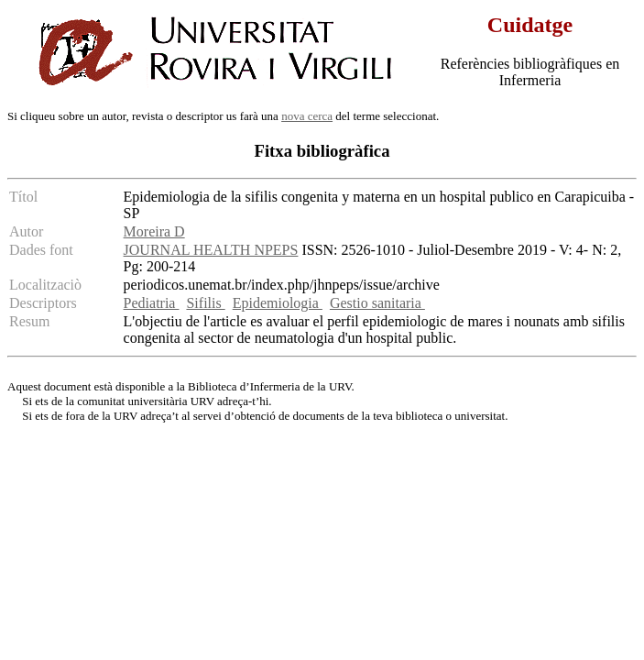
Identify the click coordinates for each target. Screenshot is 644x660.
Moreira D (154, 231)
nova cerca (307, 116)
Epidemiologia (278, 303)
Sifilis (205, 303)
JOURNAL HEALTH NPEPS (211, 250)
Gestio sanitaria (377, 303)
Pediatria (152, 303)
